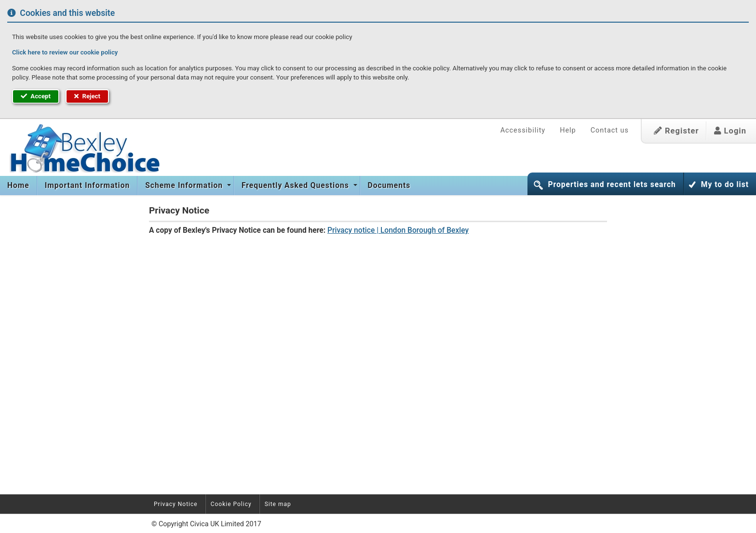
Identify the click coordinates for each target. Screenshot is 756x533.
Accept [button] (36, 96)
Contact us (610, 130)
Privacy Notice (176, 504)
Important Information (87, 186)
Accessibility (523, 130)
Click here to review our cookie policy (65, 52)
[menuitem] (19, 186)
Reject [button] (87, 96)
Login (730, 131)
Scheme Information (185, 186)
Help (568, 130)
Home (18, 186)
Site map (278, 504)
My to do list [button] (725, 185)
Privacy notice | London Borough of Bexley (398, 230)
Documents (389, 186)
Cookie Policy (231, 504)
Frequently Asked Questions (297, 186)
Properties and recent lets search (612, 185)
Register (676, 131)
